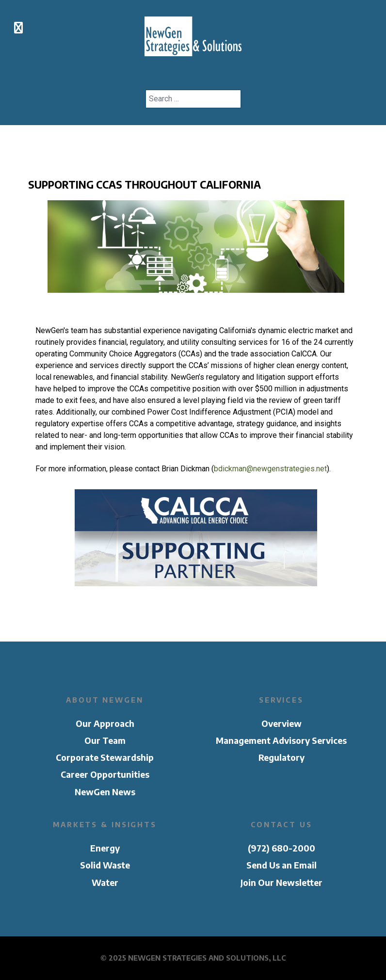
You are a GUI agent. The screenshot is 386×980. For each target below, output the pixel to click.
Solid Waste (105, 865)
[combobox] (193, 99)
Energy (105, 848)
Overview (281, 723)
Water (105, 883)
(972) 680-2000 (281, 848)
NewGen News (105, 792)
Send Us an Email (281, 865)
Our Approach (105, 723)
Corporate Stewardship (105, 757)
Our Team (105, 740)
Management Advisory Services (281, 740)
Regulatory (281, 757)
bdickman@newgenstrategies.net (270, 469)
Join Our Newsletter (281, 883)
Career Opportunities (105, 774)
